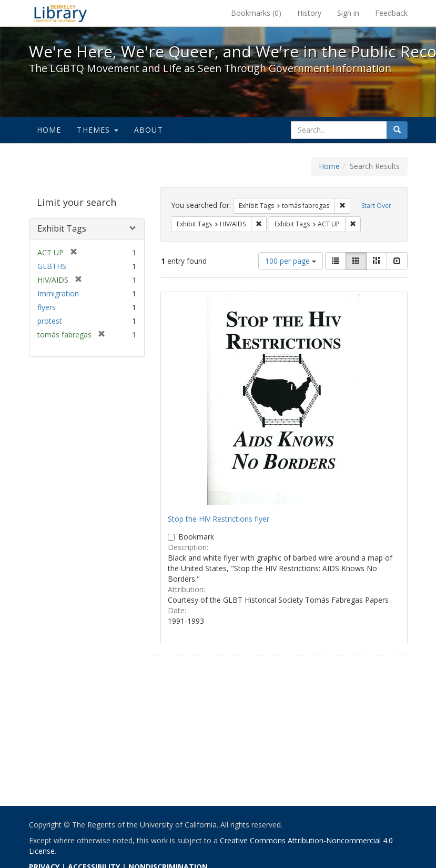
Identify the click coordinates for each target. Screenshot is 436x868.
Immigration (58, 293)
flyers (47, 307)
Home (49, 130)
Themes (97, 130)
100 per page (291, 261)
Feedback (391, 13)
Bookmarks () (256, 13)
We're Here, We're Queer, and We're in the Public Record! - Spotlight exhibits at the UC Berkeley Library (60, 13)
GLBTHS (52, 266)
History (309, 13)
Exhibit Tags (62, 228)
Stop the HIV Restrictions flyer (219, 519)
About (149, 130)
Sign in (348, 13)
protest (50, 321)
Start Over (376, 206)
